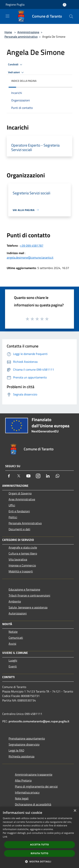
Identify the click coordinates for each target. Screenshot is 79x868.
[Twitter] (19, 476)
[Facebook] (9, 476)
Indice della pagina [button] (24, 81)
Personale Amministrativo (25, 523)
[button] (40, 861)
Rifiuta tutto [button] (39, 853)
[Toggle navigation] (7, 16)
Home (8, 32)
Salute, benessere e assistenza (28, 607)
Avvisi (12, 644)
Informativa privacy (27, 792)
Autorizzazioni (18, 613)
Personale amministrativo (21, 37)
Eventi (13, 666)
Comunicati (16, 638)
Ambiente (15, 601)
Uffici (12, 505)
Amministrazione (28, 32)
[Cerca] (71, 16)
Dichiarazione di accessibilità (33, 804)
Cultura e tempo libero (23, 553)
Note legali (22, 798)
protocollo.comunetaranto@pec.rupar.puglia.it (39, 721)
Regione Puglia (15, 4)
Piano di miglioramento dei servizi (36, 786)
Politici (13, 517)
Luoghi (13, 660)
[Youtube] (28, 476)
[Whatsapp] (58, 476)
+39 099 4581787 (32, 246)
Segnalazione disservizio (24, 744)
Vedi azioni (16, 72)
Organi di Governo (20, 493)
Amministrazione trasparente (34, 774)
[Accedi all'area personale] (65, 5)
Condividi (16, 65)
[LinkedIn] (48, 476)
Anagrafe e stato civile (23, 547)
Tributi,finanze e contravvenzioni (29, 595)
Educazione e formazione (24, 589)
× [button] (75, 811)
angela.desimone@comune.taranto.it (30, 257)
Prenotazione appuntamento (27, 738)
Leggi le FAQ (16, 750)
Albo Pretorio (23, 780)
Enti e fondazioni (19, 511)
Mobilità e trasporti (21, 571)
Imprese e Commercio (22, 565)
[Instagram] (38, 476)
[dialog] (39, 837)
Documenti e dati (19, 529)
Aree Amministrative (22, 499)
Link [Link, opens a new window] (5, 837)
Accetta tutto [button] (39, 845)
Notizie (13, 632)
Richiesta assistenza (21, 756)
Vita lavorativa (18, 559)
